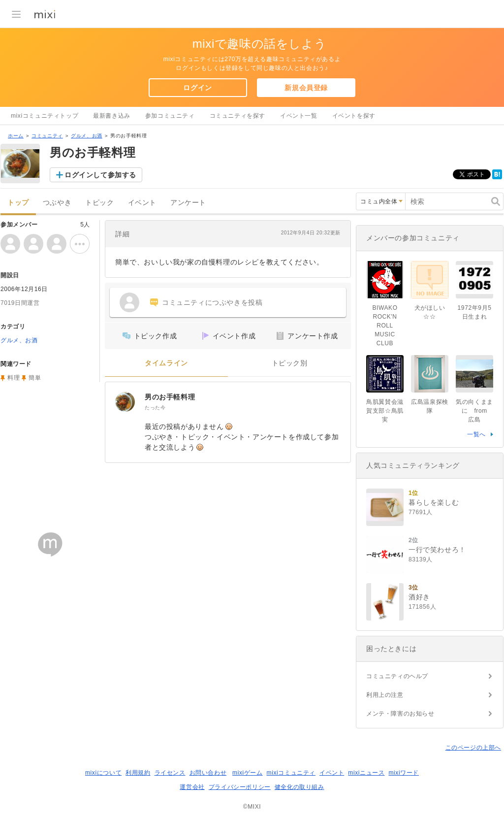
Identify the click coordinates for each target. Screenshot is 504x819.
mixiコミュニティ (291, 773)
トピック (99, 203)
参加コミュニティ (170, 116)
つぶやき (57, 203)
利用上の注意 (385, 695)
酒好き (419, 597)
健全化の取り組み (299, 787)
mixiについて (103, 773)
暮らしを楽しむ (434, 502)
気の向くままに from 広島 (474, 411)
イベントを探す (354, 116)
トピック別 (290, 363)
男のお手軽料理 (170, 397)
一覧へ (476, 434)
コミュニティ (47, 136)
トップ (18, 203)
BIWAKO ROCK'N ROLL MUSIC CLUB (385, 326)
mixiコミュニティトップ (45, 116)
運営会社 (192, 787)
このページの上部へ (473, 748)
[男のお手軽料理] (125, 402)
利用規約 (138, 773)
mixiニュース (366, 773)
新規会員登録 (306, 88)
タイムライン (166, 363)
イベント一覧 (299, 116)
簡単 (35, 378)
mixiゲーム (248, 773)
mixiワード (404, 773)
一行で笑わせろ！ (437, 550)
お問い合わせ (208, 773)
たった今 (155, 408)
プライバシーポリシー (240, 787)
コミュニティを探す (237, 116)
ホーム (16, 136)
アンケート (188, 203)
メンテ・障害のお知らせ (400, 714)
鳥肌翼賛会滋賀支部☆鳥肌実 (385, 411)
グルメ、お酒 (87, 136)
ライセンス (170, 773)
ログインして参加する (100, 175)
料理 (14, 378)
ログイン (197, 88)
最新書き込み (112, 116)
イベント (142, 203)
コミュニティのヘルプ (397, 676)
